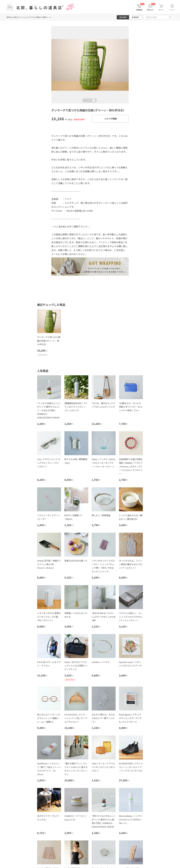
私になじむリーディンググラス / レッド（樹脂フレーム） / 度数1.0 (49, 718)
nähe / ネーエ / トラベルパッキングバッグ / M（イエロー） (103, 767)
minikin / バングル (101, 662)
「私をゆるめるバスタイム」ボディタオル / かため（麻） (104, 617)
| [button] (87, 100)
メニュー (172, 10)
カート (161, 10)
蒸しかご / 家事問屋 (101, 515)
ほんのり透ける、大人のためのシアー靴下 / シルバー (103, 718)
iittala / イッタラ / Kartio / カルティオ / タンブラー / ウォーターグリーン (103, 463)
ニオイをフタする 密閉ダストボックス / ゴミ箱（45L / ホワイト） (49, 617)
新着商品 (139, 10)
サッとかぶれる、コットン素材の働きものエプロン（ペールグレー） (131, 564)
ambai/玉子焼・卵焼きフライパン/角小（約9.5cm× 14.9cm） (49, 564)
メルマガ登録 (110, 119)
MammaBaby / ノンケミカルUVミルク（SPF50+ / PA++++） (130, 819)
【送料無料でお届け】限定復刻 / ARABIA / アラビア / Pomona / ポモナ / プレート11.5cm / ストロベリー (131, 466)
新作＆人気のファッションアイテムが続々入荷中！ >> (29, 17)
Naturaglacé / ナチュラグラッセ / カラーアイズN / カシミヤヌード (130, 718)
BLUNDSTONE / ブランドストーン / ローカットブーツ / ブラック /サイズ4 (131, 767)
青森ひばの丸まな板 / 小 (76, 561)
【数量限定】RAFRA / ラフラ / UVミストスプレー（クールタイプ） (76, 407)
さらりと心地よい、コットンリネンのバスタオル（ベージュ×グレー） (131, 617)
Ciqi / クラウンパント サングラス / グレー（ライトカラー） (49, 463)
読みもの (150, 10)
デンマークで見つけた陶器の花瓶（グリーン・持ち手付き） (49, 341)
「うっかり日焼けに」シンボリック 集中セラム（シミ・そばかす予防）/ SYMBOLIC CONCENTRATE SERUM (49, 410)
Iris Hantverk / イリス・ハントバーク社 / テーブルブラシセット (76, 718)
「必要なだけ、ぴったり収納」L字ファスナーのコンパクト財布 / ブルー (131, 407)
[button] (56, 66)
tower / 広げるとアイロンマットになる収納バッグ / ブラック (76, 666)
